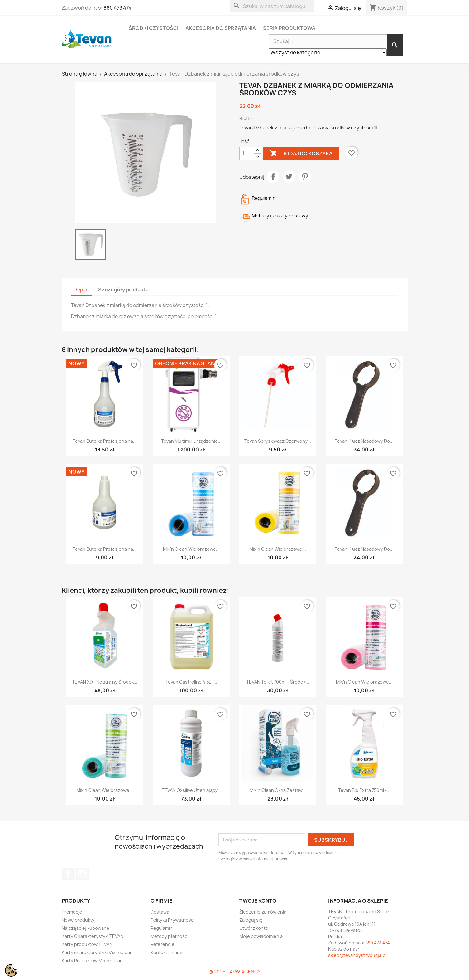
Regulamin (162, 928)
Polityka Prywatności (172, 920)
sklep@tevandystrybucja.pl (357, 955)
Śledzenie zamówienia (263, 912)
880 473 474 (117, 8)
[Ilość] (247, 154)
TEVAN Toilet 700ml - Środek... (278, 682)
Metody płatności (169, 936)
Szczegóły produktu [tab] (123, 290)
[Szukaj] (272, 6)
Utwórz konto (254, 928)
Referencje (163, 944)
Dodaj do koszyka (301, 154)
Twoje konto (258, 901)
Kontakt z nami (166, 952)
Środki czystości (153, 28)
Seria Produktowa (289, 28)
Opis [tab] (82, 290)
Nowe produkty (78, 920)
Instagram (82, 874)
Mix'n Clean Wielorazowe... (191, 549)
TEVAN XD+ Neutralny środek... (105, 682)
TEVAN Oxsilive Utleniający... (191, 790)
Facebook (69, 874)
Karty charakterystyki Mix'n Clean (97, 952)
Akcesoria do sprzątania (221, 28)
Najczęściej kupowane (86, 928)
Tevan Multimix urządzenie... (191, 441)
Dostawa (160, 912)
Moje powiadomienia (261, 936)
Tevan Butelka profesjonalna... (105, 441)
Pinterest (305, 177)
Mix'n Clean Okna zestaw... (278, 790)
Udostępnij (273, 177)
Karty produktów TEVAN (87, 944)
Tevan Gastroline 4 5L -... (191, 682)
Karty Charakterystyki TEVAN (93, 936)
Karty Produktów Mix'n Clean (92, 960)
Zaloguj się (251, 920)
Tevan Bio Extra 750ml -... (364, 790)
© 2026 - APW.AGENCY (235, 972)
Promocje (72, 912)
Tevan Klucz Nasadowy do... (364, 441)
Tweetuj (289, 177)
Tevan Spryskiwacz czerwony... (278, 441)
